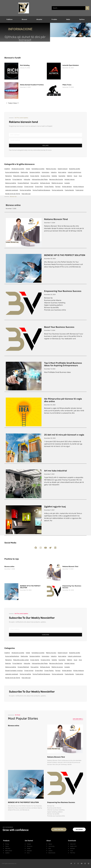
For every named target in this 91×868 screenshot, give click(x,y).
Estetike (54, 176)
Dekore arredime (11, 183)
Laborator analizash (12, 190)
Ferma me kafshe (25, 190)
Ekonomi (24, 19)
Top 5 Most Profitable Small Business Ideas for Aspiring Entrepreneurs (63, 364)
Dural (75, 176)
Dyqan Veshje (35, 176)
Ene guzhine (35, 183)
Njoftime (82, 19)
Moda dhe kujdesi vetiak (21, 176)
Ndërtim (70, 176)
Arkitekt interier (70, 179)
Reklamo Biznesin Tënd (56, 219)
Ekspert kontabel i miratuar (14, 187)
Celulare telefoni (35, 172)
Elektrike (8, 179)
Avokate (67, 183)
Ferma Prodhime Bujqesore (41, 190)
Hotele (28, 169)
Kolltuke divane (45, 183)
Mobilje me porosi (57, 183)
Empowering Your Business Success (63, 291)
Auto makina (62, 172)
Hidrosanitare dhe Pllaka (40, 179)
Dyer (80, 176)
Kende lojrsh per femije (13, 194)
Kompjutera (45, 172)
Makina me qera (51, 169)
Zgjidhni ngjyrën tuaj (55, 507)
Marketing (8, 176)
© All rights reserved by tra (9, 864)
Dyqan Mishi (39, 187)
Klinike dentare (67, 187)
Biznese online (13, 205)
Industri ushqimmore (74, 172)
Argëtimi (7, 169)
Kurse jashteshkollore (12, 172)
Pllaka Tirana (67, 85)
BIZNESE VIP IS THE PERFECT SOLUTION (65, 255)
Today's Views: (13, 103)
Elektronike (24, 172)
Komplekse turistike (38, 169)
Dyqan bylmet (29, 187)
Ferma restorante (57, 190)
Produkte (54, 19)
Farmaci (58, 187)
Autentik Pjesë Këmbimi (71, 65)
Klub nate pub (26, 194)
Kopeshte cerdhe (75, 169)
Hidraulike (27, 179)
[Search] (87, 8)
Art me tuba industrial (55, 471)
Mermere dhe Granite (56, 179)
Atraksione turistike (18, 169)
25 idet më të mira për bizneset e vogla (64, 435)
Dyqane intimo (45, 176)
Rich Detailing (25, 65)
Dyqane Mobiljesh (23, 183)
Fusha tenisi (79, 190)
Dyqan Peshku (49, 187)
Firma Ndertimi (17, 179)
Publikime (9, 19)
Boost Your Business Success (59, 327)
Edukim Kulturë (63, 169)
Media (68, 19)
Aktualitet (39, 19)
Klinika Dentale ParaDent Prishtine (32, 85)
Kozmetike (62, 176)
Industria (54, 172)
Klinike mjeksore (79, 187)
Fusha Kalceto (69, 190)
